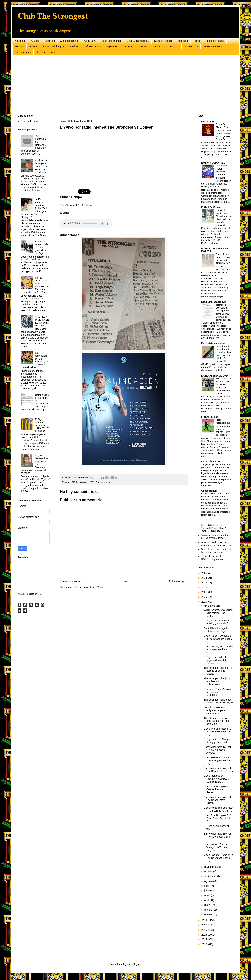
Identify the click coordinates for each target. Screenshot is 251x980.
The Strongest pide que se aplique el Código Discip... (218, 671)
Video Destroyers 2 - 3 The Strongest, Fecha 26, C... (218, 649)
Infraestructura (93, 46)
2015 (205, 935)
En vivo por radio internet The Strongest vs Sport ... (218, 837)
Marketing (128, 46)
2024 (205, 578)
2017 (205, 925)
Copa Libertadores (111, 41)
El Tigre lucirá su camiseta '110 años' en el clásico (42, 425)
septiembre (211, 876)
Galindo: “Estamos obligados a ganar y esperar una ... (216, 710)
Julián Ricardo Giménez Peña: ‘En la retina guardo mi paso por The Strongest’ (35, 208)
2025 (205, 573)
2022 (205, 587)
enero (208, 914)
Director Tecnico (163, 41)
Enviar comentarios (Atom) (90, 587)
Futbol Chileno (210, 417)
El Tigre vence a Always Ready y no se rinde (217, 741)
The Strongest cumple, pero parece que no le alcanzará (217, 721)
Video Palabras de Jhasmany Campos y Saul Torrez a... (216, 779)
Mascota (143, 46)
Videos (55, 52)
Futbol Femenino (215, 41)
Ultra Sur (41, 52)
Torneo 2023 (191, 46)
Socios (157, 46)
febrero (208, 910)
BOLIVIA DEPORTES (213, 163)
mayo (208, 895)
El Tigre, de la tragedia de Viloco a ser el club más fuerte (41, 166)
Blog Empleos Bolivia (214, 302)
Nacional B (208, 121)
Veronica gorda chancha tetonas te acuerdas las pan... (217, 544)
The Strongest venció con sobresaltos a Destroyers (219, 701)
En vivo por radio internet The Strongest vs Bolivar (218, 770)
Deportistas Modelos (213, 343)
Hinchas (19, 46)
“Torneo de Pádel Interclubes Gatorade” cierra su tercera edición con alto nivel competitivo (216, 175)
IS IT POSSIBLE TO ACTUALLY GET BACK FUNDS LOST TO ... (214, 528)
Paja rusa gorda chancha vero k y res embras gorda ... (217, 537)
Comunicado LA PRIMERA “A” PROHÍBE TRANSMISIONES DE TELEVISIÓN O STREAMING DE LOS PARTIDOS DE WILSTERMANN (216, 266)
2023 (205, 583)
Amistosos (20, 41)
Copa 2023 (90, 41)
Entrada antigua (178, 581)
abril (207, 900)
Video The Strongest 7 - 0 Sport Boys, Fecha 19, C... (218, 818)
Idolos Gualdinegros (53, 46)
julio (207, 886)
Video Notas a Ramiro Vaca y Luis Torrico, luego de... (216, 847)
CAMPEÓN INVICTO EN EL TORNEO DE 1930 (42, 321)
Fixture (197, 41)
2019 (205, 602)
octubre (209, 872)
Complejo (50, 41)
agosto (208, 881)
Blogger (137, 964)
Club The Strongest (53, 16)
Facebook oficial (30, 121)
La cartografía (223, 346)
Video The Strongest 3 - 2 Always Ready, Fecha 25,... (218, 732)
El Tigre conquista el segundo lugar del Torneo (215, 660)
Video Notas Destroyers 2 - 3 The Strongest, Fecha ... (218, 639)
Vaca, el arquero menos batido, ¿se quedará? (217, 622)
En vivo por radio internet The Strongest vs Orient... (217, 800)
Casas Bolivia (209, 491)
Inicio (127, 581)
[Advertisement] (122, 85)
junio (207, 891)
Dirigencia (182, 41)
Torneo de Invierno (213, 46)
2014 (205, 939)
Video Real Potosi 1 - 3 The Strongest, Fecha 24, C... (217, 760)
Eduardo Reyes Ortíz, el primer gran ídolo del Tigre (42, 247)
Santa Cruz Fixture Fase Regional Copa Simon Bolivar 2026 (223, 130)
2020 (205, 597)
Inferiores (75, 46)
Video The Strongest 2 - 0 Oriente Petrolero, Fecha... (218, 789)
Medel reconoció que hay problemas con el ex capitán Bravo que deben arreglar (216, 429)
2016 (205, 930)
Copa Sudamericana (138, 41)
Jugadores (111, 46)
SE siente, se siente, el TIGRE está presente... (213, 558)
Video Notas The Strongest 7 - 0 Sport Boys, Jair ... (218, 809)
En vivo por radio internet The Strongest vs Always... (217, 750)
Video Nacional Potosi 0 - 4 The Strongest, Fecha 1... (218, 858)
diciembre (210, 606)
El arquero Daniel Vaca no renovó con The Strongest (218, 692)
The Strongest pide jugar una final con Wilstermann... (217, 681)
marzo (208, 905)
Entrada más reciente (72, 581)
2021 (205, 592)
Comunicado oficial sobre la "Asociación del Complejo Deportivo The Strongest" (35, 402)
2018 (205, 920)
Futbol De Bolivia (211, 207)
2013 (205, 944)
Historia (33, 46)
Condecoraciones (70, 41)
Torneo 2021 (172, 46)
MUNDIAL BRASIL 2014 (215, 376)
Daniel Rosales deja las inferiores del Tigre (216, 630)
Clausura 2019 (87, 482)
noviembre (210, 867)
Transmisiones (23, 52)
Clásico (35, 41)
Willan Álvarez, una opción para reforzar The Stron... (218, 613)
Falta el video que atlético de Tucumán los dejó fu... (216, 551)
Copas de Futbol (211, 461)
